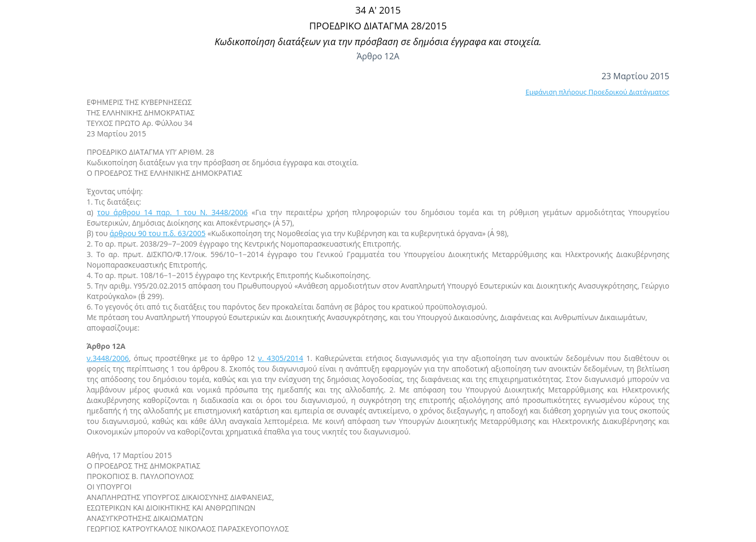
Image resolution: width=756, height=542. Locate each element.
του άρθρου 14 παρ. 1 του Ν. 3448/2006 (172, 212)
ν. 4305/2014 (280, 358)
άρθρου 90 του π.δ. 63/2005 (158, 233)
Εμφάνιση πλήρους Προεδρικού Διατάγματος (597, 92)
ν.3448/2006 (108, 358)
